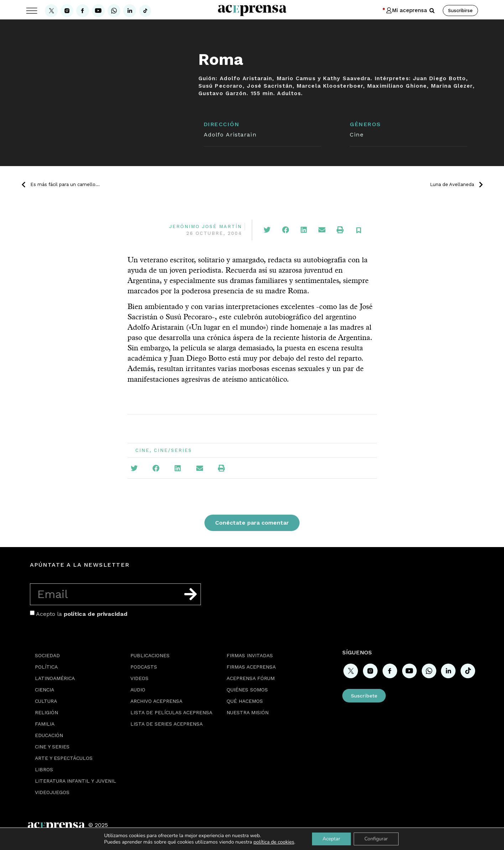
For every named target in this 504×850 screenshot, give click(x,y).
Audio (138, 690)
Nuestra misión (248, 712)
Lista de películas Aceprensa (171, 712)
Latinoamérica (55, 678)
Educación (49, 735)
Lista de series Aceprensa (167, 724)
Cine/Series (173, 450)
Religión (46, 712)
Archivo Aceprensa (156, 701)
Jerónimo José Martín (206, 226)
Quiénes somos (247, 690)
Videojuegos (52, 792)
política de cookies (274, 842)
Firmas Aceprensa (251, 667)
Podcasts (144, 667)
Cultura (46, 701)
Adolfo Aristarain (230, 135)
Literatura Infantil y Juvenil (76, 781)
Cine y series (52, 747)
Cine (357, 135)
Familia (45, 724)
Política (46, 667)
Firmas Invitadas (250, 655)
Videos (139, 678)
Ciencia (45, 690)
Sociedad (47, 655)
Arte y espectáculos (64, 758)
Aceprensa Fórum (251, 678)
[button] (432, 11)
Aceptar (331, 839)
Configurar (376, 839)
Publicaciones (150, 655)
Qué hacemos (245, 701)
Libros (44, 769)
